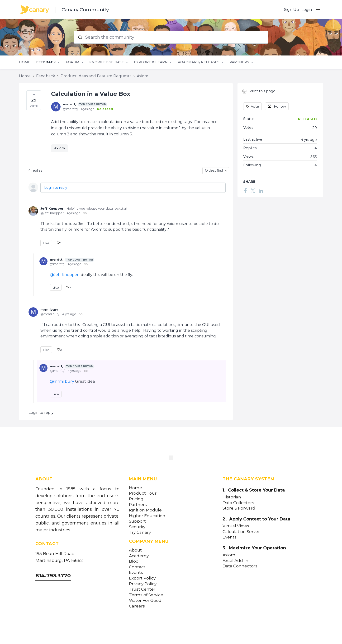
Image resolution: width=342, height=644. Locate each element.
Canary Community (85, 10)
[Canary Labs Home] (171, 459)
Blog (134, 561)
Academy (139, 556)
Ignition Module (145, 510)
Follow (280, 106)
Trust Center (142, 589)
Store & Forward (239, 508)
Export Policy (142, 578)
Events (136, 573)
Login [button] (307, 10)
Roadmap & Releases (199, 62)
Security (137, 527)
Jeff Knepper (52, 208)
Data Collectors (238, 503)
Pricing (136, 499)
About (135, 550)
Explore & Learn (151, 62)
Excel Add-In (235, 561)
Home (25, 62)
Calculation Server (241, 532)
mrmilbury (49, 309)
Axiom (142, 76)
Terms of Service (146, 595)
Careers (137, 606)
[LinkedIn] (261, 190)
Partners (239, 62)
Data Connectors (240, 566)
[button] (34, 100)
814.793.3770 (53, 576)
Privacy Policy (143, 584)
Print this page (259, 91)
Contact (137, 567)
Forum (73, 62)
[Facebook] (245, 190)
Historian (232, 497)
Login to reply (56, 188)
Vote (255, 106)
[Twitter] (253, 190)
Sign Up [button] (292, 10)
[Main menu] (318, 9)
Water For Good (145, 600)
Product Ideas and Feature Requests (96, 76)
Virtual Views (236, 526)
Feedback (46, 62)
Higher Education (147, 516)
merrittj (85, 104)
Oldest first (214, 170)
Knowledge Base (107, 62)
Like (46, 243)
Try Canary (140, 532)
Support (137, 521)
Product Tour (143, 493)
